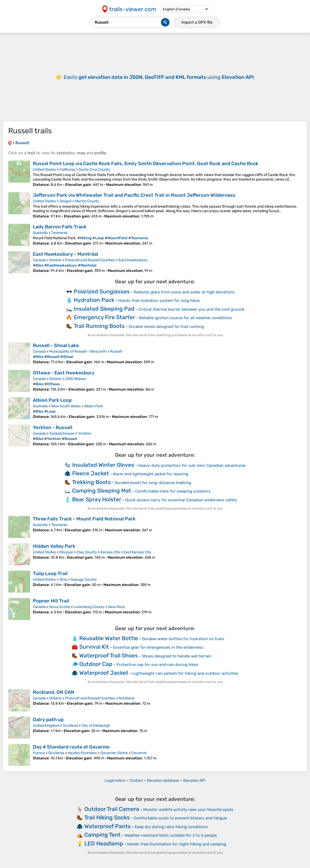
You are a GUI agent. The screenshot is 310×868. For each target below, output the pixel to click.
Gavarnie (139, 753)
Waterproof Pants (108, 826)
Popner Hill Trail (51, 601)
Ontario (55, 260)
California (67, 170)
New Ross (117, 607)
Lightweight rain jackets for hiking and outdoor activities (185, 673)
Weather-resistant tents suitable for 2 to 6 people (171, 835)
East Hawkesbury (133, 260)
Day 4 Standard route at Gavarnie (71, 747)
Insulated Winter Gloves (103, 465)
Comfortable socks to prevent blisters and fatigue (180, 818)
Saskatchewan (62, 433)
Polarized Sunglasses (102, 291)
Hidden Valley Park (54, 546)
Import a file (197, 22)
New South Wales (66, 406)
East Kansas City (137, 552)
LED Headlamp (104, 843)
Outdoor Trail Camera (112, 809)
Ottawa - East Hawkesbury (64, 373)
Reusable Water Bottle (109, 638)
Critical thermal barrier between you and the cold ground (191, 309)
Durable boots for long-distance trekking (153, 483)
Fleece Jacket (91, 473)
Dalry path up (48, 720)
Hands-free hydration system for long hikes (159, 301)
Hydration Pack (94, 300)
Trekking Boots (91, 482)
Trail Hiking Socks (107, 817)
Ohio (63, 580)
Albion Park (93, 406)
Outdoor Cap (96, 664)
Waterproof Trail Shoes (109, 655)
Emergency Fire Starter (104, 317)
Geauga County (84, 580)
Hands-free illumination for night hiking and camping (177, 844)
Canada (39, 260)
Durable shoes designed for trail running (166, 327)
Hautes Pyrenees (82, 753)
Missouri (66, 552)
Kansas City (110, 552)
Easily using (159, 77)
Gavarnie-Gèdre (114, 753)
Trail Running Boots (99, 326)
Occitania (56, 753)
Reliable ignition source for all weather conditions (185, 318)
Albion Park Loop (52, 400)
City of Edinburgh (96, 726)
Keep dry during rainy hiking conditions (171, 827)
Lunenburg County (89, 607)
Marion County (87, 201)
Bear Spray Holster (97, 499)
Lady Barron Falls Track (60, 227)
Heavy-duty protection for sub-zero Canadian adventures (192, 465)
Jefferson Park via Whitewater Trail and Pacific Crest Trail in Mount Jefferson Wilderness (134, 195)
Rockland (126, 698)
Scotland (70, 726)
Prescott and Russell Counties (90, 260)
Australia (40, 233)
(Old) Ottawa (75, 379)
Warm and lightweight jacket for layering (151, 474)
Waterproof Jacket (104, 673)
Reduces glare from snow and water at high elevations (184, 292)
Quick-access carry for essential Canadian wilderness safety (181, 500)
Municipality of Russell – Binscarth (78, 351)
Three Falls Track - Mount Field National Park (84, 519)
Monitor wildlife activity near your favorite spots (188, 810)
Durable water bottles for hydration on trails (183, 639)
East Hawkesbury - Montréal (66, 254)
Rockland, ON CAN (54, 692)
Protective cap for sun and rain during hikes (157, 665)
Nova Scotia (60, 607)
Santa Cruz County (95, 170)
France (39, 753)
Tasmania (59, 233)
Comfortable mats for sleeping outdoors (173, 491)
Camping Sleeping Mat (102, 491)
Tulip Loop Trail (50, 574)
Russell (116, 351)
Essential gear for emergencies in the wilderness (158, 647)
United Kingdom (46, 726)
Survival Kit (94, 647)
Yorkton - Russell (53, 427)
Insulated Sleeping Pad (104, 309)
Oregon (66, 201)
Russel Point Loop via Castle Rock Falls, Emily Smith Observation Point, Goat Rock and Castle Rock (146, 164)
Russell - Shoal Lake (56, 345)
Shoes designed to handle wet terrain (177, 656)
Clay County (87, 552)
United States (44, 170)
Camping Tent (102, 835)
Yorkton (85, 433)
